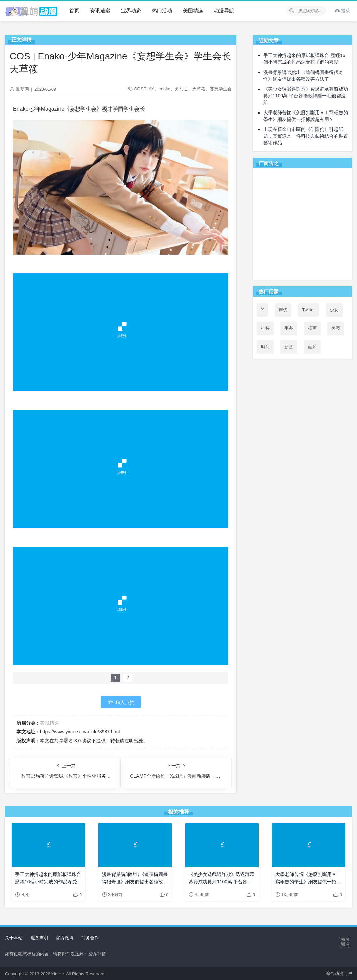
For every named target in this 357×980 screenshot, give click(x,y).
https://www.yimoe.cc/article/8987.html (80, 732)
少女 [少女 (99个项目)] (334, 310)
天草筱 (199, 89)
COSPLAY (144, 89)
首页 (74, 11)
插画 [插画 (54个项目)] (312, 328)
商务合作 (90, 938)
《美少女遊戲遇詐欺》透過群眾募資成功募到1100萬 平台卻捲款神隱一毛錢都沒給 (306, 96)
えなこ (181, 89)
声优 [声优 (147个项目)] (283, 310)
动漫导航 (224, 11)
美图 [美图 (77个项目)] (336, 328)
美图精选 (193, 11)
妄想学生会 (221, 89)
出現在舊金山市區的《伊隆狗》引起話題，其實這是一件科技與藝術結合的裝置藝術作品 (306, 136)
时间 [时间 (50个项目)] (265, 347)
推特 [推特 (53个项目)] (265, 328)
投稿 (343, 11)
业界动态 (131, 11)
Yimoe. (58, 974)
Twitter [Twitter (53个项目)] (308, 310)
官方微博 (65, 938)
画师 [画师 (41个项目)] (312, 347)
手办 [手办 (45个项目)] (289, 328)
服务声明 (39, 938)
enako (165, 89)
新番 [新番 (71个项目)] (289, 347)
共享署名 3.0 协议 (73, 741)
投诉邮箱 (97, 954)
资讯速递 (100, 11)
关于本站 (14, 938)
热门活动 (162, 11)
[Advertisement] (303, 225)
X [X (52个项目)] (262, 310)
